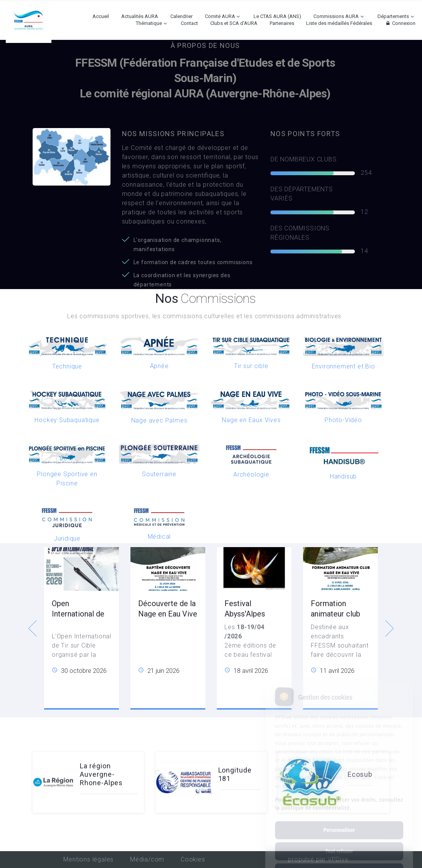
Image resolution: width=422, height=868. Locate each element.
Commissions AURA (336, 16)
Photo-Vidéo (343, 420)
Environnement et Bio (344, 366)
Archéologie (251, 474)
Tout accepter (339, 840)
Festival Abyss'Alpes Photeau (245, 614)
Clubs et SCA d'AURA (234, 23)
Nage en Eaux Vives (251, 420)
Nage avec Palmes (159, 420)
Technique (67, 366)
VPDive (338, 859)
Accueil (101, 16)
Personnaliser (339, 798)
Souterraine (159, 474)
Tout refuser (339, 819)
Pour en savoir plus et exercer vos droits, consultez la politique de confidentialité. (339, 772)
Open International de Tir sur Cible (78, 614)
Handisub (343, 476)
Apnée (159, 366)
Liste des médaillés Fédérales (339, 23)
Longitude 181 (235, 774)
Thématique (149, 23)
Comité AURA (220, 16)
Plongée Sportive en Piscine (67, 479)
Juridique (67, 538)
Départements (393, 16)
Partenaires (282, 23)
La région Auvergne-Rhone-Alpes (101, 774)
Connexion (400, 23)
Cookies (193, 859)
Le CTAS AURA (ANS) (277, 16)
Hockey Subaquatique (67, 420)
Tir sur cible (251, 366)
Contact (189, 23)
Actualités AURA (140, 16)
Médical (159, 537)
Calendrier (181, 16)
